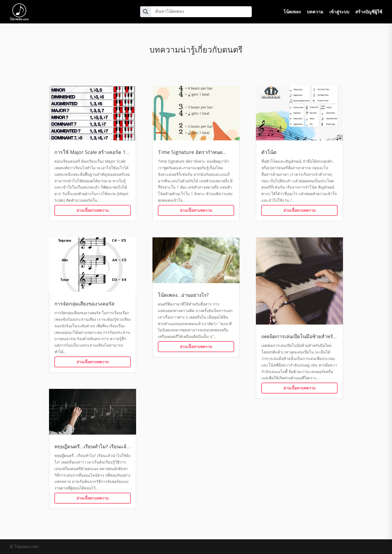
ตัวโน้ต (269, 152)
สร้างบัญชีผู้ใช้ (369, 12)
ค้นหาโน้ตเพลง (170, 11)
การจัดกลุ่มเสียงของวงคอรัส (84, 304)
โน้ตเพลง (292, 12)
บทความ (315, 12)
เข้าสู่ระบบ (339, 12)
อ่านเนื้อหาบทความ (93, 210)
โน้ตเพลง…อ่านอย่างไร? (183, 295)
